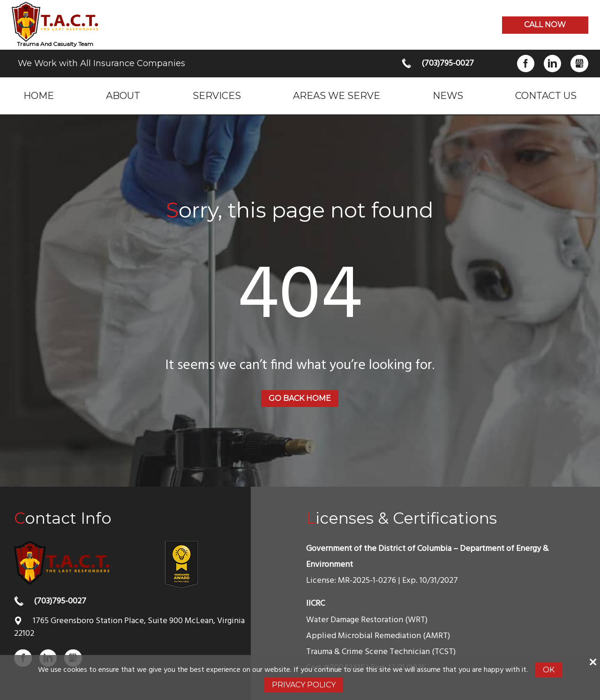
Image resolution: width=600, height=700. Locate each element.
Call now (545, 25)
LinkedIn (552, 64)
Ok (549, 670)
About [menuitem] (123, 95)
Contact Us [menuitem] (546, 95)
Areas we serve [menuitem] (337, 95)
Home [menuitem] (39, 95)
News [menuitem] (448, 95)
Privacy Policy (304, 685)
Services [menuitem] (217, 95)
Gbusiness (579, 64)
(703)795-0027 (448, 64)
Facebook (526, 64)
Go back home (300, 398)
